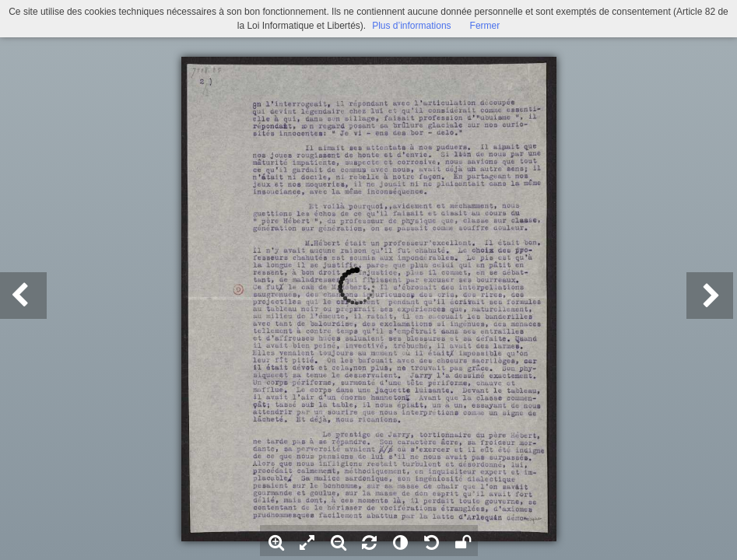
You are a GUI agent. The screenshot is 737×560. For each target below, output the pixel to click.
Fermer (485, 26)
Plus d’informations (411, 26)
